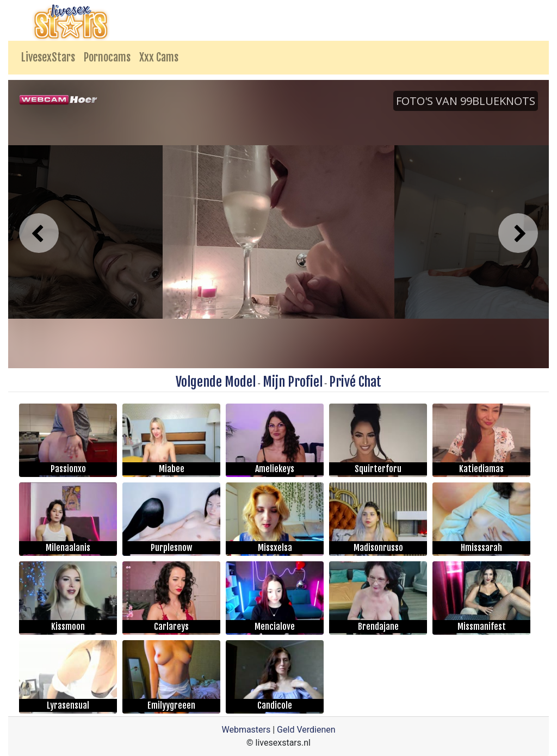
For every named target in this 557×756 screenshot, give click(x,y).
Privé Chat (355, 382)
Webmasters (246, 730)
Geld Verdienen (306, 730)
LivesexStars (48, 57)
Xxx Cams (159, 57)
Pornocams (107, 57)
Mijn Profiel (293, 382)
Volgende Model (216, 382)
